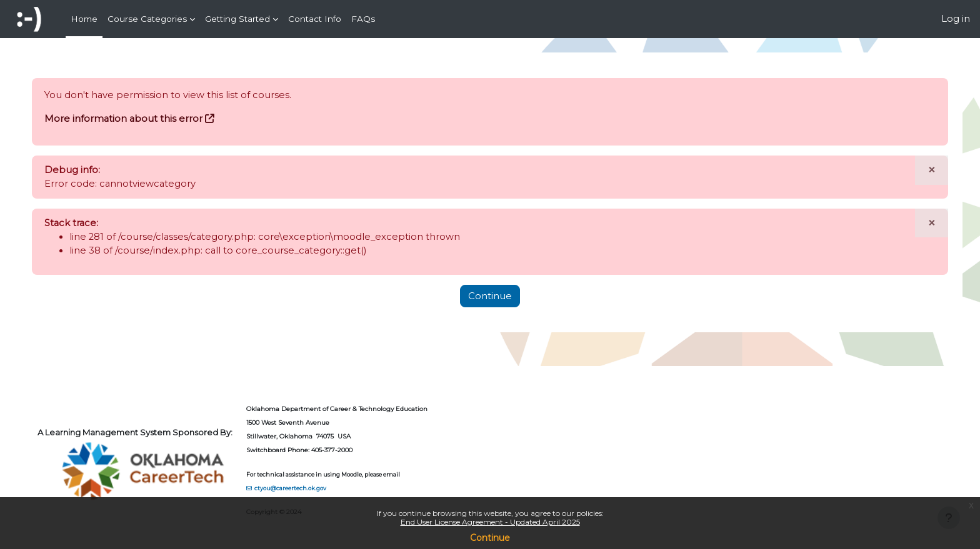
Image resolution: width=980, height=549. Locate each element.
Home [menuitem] (84, 19)
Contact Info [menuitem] (315, 19)
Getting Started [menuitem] (237, 19)
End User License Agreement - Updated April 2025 (490, 522)
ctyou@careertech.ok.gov (303, 487)
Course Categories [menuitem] (147, 19)
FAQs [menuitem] (363, 19)
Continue (490, 538)
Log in (956, 18)
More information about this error (137, 119)
